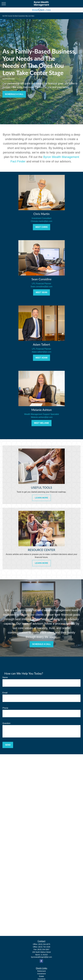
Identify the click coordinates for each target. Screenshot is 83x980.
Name (5, 677)
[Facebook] (41, 961)
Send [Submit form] (8, 745)
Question (6, 723)
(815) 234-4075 (44, 944)
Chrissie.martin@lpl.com (41, 221)
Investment (41, 974)
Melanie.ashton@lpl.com (41, 417)
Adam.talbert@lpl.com (41, 352)
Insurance (41, 979)
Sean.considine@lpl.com (41, 287)
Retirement (41, 971)
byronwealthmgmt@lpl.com (41, 957)
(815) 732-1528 (44, 947)
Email (5, 693)
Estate (41, 976)
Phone (5, 708)
